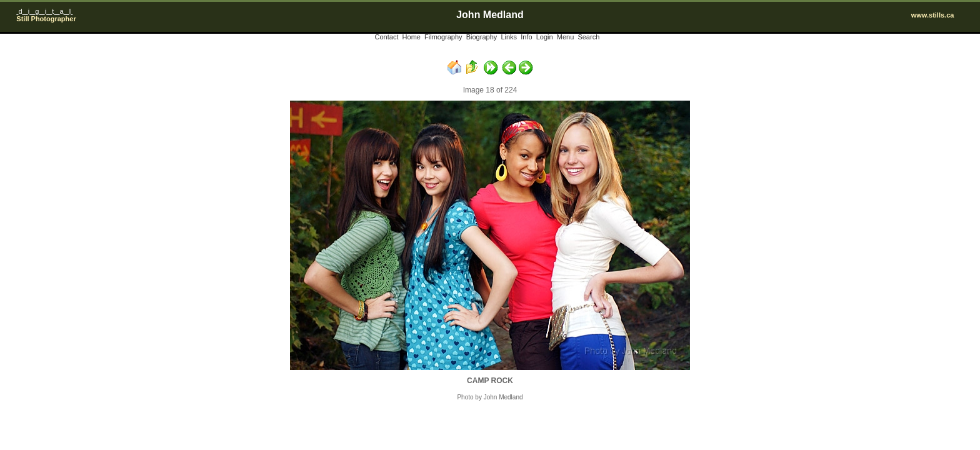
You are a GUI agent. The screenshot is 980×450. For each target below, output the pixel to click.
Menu (566, 37)
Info (526, 37)
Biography (482, 37)
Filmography (443, 37)
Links (509, 37)
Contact (387, 37)
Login (545, 37)
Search (588, 37)
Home (412, 37)
